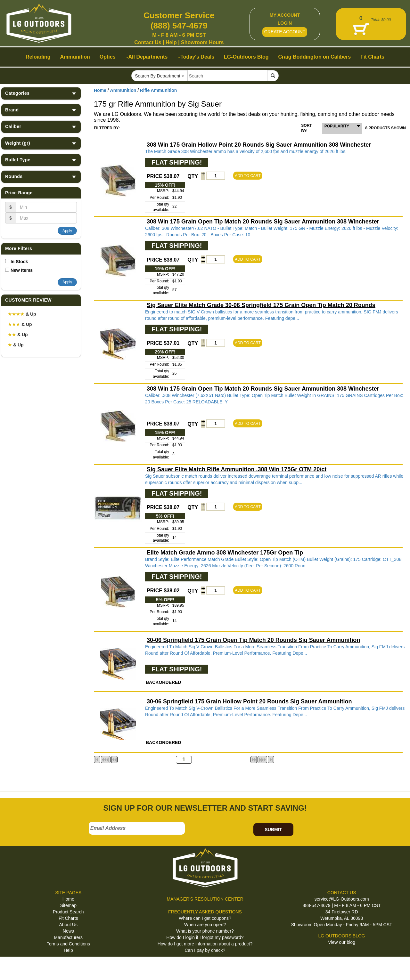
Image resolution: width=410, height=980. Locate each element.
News (68, 931)
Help (171, 42)
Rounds (41, 177)
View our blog (342, 942)
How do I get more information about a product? (205, 944)
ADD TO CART (248, 176)
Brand (41, 110)
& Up (22, 314)
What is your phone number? (205, 931)
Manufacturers (68, 937)
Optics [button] (108, 57)
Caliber (41, 127)
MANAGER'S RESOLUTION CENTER (205, 899)
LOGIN (285, 23)
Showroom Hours (202, 42)
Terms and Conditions (68, 944)
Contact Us (148, 42)
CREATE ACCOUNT (285, 32)
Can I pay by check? (205, 950)
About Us (69, 925)
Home (100, 90)
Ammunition (123, 90)
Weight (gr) (41, 143)
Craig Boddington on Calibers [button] (315, 57)
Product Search (68, 912)
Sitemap (68, 905)
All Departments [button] (147, 57)
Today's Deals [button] (196, 57)
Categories (41, 93)
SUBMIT (273, 830)
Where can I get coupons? (205, 918)
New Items (22, 270)
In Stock (19, 262)
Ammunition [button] (75, 57)
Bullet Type (41, 160)
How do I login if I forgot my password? (205, 937)
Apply (67, 231)
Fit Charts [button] (372, 57)
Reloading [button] (38, 57)
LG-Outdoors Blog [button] (246, 57)
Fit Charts (68, 918)
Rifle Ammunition (158, 90)
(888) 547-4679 (179, 26)
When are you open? (205, 925)
